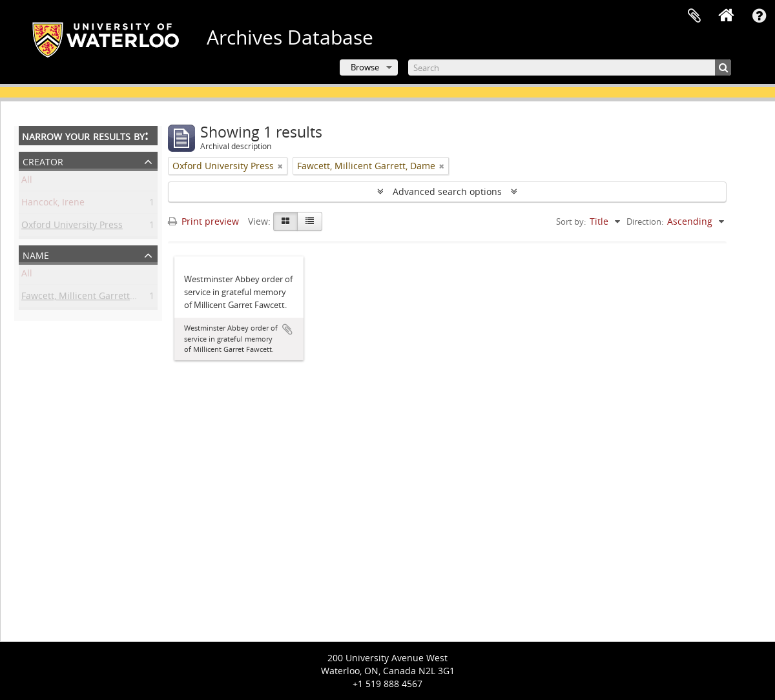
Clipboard (694, 16)
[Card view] (285, 221)
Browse (365, 67)
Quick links (759, 16)
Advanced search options (447, 191)
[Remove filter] (280, 166)
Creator (43, 160)
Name (36, 254)
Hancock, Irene (53, 204)
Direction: (645, 221)
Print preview (203, 221)
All (27, 182)
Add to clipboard (287, 329)
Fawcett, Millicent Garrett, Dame (90, 298)
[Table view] (310, 221)
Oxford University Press (72, 227)
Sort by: (571, 221)
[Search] (570, 67)
